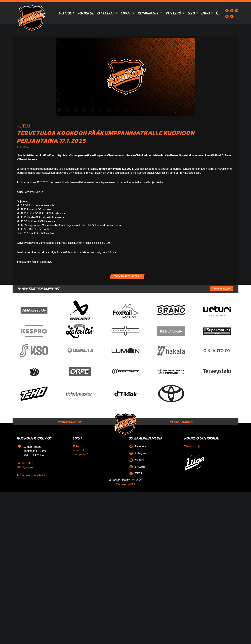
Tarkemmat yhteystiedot (31, 475)
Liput (126, 13)
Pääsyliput (78, 446)
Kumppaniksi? (80, 454)
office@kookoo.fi (26, 467)
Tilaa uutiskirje (192, 446)
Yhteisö (173, 13)
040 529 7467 (25, 463)
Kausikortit (79, 450)
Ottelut (106, 13)
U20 (191, 13)
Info (205, 13)
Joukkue (86, 13)
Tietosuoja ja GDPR (126, 484)
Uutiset (66, 13)
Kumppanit (148, 13)
